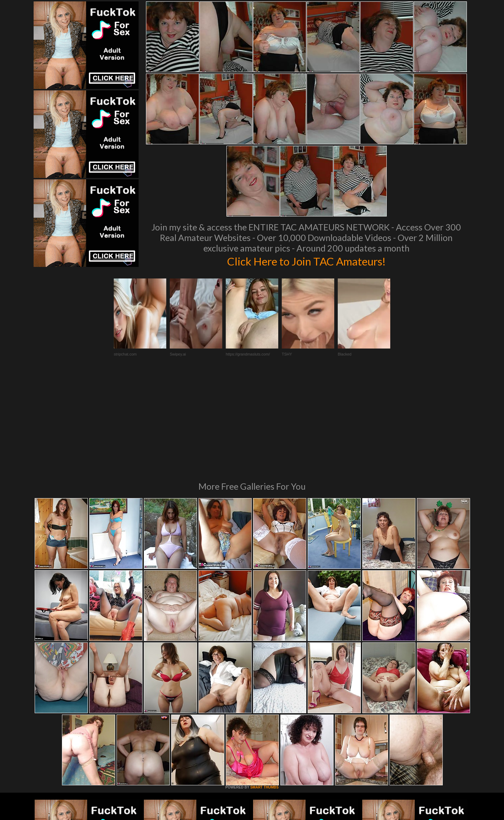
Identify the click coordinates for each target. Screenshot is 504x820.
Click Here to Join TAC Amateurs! (306, 261)
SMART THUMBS (264, 692)
